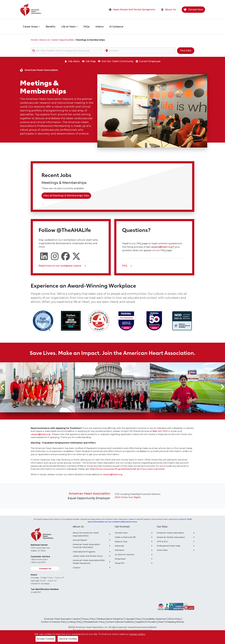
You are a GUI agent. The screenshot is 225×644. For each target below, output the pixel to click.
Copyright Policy (133, 619)
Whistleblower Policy (94, 622)
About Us (168, 10)
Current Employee (148, 61)
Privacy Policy (89, 619)
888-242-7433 (160, 431)
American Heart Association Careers (62, 619)
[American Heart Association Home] (43, 10)
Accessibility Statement (155, 619)
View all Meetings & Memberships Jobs (66, 196)
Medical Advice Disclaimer (110, 619)
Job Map (89, 61)
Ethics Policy (175, 619)
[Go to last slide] (3, 387)
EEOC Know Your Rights (128, 497)
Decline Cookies (68, 639)
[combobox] (67, 51)
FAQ (127, 266)
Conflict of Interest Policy (54, 622)
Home (34, 40)
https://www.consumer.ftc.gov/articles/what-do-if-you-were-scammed (127, 469)
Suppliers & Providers (146, 622)
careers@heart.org (162, 247)
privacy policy (138, 634)
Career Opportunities (63, 40)
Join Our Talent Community (116, 61)
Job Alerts (72, 61)
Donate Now (193, 10)
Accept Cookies (45, 639)
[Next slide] (222, 387)
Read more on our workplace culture (62, 266)
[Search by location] (140, 51)
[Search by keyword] (67, 51)
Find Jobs (186, 51)
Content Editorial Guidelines (120, 622)
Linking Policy (75, 622)
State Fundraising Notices (171, 622)
